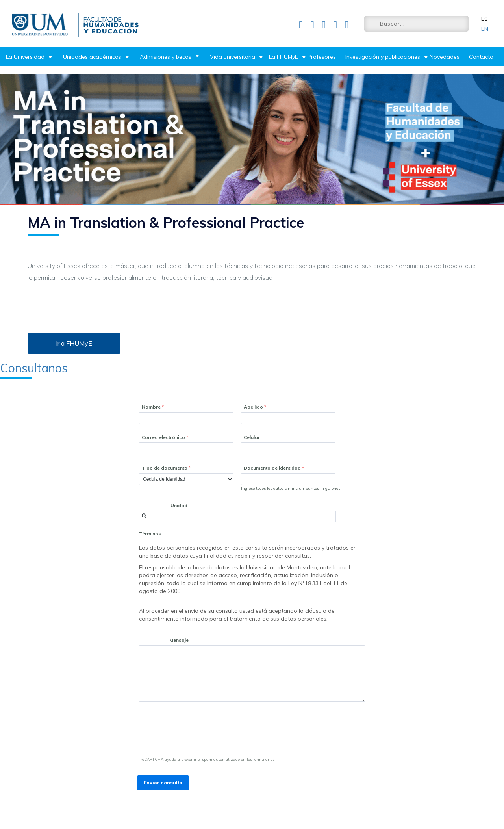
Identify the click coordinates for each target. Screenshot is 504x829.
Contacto (481, 57)
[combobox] (237, 517)
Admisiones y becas (166, 57)
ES (485, 19)
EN (485, 29)
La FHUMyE (283, 57)
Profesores (322, 57)
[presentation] (198, 731)
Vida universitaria (233, 57)
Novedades (445, 57)
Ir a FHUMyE (74, 343)
